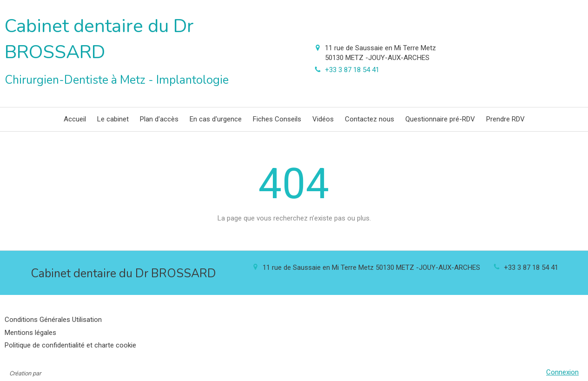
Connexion (562, 372)
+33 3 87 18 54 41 (352, 70)
